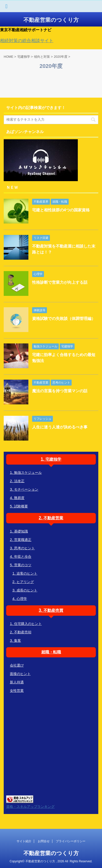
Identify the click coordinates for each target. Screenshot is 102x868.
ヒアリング (25, 582)
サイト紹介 (24, 841)
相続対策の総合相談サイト (27, 41)
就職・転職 (51, 652)
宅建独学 (53, 459)
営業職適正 (23, 540)
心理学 (22, 599)
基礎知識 (21, 531)
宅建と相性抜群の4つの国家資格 (61, 210)
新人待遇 (17, 682)
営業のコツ (23, 565)
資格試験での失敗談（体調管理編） (64, 319)
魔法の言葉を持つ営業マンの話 (60, 391)
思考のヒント (24, 548)
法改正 (19, 481)
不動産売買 (53, 610)
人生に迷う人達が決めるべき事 (60, 427)
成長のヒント (27, 590)
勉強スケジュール (28, 473)
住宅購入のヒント (28, 624)
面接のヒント (20, 674)
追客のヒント (27, 573)
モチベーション (26, 489)
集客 (18, 641)
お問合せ (44, 841)
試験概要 (21, 506)
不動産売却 (23, 632)
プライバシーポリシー (71, 841)
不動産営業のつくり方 (51, 20)
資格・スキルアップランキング (30, 807)
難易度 (19, 498)
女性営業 (17, 691)
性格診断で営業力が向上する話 (60, 282)
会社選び (17, 665)
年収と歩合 (23, 557)
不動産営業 (53, 518)
